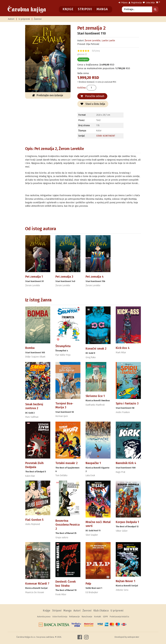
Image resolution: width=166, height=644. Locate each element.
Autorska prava (44, 617)
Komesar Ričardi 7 (37, 584)
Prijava (123, 3)
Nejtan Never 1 (125, 581)
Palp (88, 584)
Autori (11, 19)
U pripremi (24, 19)
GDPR (105, 617)
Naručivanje (87, 617)
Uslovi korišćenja (60, 617)
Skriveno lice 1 (95, 396)
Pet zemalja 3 (64, 277)
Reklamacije (74, 617)
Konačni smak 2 (96, 349)
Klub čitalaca (101, 611)
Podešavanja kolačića (119, 617)
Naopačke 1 (93, 463)
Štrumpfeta (63, 346)
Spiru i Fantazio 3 (127, 403)
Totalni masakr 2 (66, 463)
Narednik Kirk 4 (126, 463)
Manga (102, 9)
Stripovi (85, 9)
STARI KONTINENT (106, 136)
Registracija (135, 3)
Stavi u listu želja (93, 104)
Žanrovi (38, 19)
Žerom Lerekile (93, 41)
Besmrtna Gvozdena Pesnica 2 (68, 525)
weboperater (133, 637)
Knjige (68, 9)
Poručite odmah (92, 96)
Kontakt (98, 617)
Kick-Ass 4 (123, 348)
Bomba (30, 348)
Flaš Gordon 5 (34, 520)
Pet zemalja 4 (95, 277)
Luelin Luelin (108, 41)
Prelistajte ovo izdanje (48, 95)
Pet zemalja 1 (34, 277)
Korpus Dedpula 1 (127, 522)
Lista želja (149, 3)
